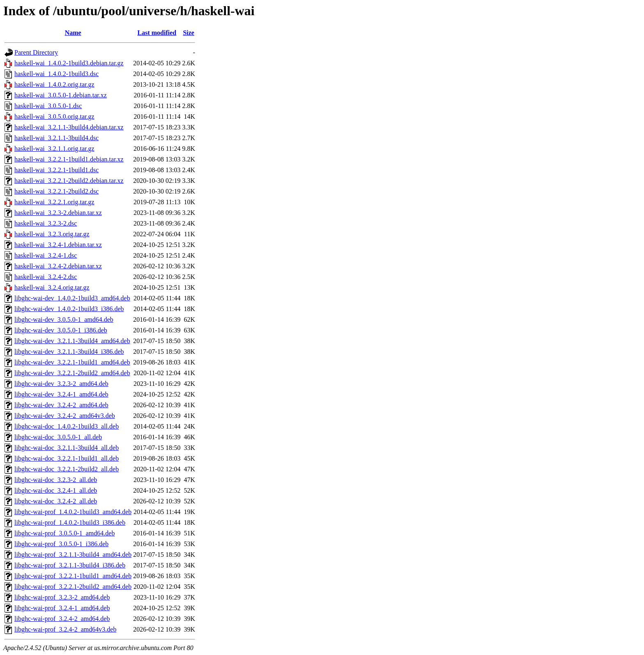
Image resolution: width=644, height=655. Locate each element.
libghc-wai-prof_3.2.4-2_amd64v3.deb (65, 629)
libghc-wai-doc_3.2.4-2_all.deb (56, 501)
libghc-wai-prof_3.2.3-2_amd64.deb (62, 597)
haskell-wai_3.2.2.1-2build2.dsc (56, 191)
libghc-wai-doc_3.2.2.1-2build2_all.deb (67, 469)
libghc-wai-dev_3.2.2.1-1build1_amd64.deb (72, 362)
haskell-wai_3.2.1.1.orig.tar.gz (54, 149)
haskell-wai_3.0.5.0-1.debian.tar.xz (61, 95)
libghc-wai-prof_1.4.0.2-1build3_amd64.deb (73, 512)
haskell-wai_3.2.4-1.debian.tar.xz (58, 245)
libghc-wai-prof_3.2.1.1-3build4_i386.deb (70, 565)
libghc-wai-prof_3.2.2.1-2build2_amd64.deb (73, 587)
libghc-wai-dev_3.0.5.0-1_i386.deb (61, 330)
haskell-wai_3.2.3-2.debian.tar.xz (58, 213)
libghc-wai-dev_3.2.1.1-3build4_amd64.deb (72, 341)
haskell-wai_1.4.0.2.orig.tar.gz (54, 84)
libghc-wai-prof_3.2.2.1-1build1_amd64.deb (73, 576)
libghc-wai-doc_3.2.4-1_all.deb (56, 490)
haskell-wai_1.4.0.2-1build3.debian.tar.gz (69, 63)
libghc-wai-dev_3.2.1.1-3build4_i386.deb (69, 352)
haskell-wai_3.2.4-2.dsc (46, 277)
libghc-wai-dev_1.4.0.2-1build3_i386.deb (69, 309)
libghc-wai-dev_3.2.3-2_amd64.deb (61, 384)
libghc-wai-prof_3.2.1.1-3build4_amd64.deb (73, 555)
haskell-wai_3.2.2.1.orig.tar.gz (54, 202)
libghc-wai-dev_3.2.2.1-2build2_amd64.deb (72, 373)
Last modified (157, 33)
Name (73, 33)
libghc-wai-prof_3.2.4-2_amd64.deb (62, 619)
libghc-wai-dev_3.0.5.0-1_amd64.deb (64, 319)
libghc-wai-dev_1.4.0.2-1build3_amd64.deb (72, 298)
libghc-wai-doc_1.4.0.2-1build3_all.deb (67, 426)
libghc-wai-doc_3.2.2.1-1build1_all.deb (67, 458)
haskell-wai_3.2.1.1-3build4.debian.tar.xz (69, 127)
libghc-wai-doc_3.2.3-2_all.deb (56, 480)
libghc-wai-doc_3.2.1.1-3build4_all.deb (67, 448)
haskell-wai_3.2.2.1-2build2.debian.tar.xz (69, 181)
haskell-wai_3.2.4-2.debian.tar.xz (58, 266)
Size (189, 33)
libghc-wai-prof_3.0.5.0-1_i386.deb (61, 544)
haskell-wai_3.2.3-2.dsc (46, 223)
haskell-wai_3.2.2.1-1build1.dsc (56, 170)
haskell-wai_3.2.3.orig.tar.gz (52, 234)
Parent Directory (36, 52)
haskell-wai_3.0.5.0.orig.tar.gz (54, 116)
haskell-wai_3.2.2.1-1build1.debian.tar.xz (69, 159)
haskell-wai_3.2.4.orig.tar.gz (52, 287)
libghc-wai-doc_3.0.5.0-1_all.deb (58, 437)
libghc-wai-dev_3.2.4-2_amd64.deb (61, 405)
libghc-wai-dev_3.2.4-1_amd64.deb (61, 394)
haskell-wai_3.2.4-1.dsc (46, 255)
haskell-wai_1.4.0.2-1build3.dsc (56, 74)
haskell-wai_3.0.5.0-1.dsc (48, 106)
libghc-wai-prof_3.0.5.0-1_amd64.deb (64, 533)
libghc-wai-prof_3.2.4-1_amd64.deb (62, 608)
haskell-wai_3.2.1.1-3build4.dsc (56, 138)
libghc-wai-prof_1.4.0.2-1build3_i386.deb (70, 522)
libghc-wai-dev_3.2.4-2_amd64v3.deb (65, 416)
